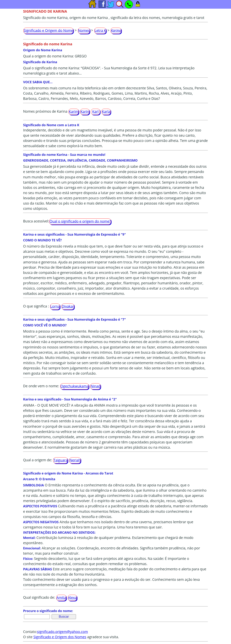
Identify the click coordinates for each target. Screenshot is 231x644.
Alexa (72, 598)
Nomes (84, 30)
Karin (85, 111)
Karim (74, 111)
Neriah (75, 460)
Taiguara (60, 460)
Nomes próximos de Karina (45, 111)
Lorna (55, 306)
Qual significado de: (39, 598)
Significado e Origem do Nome (48, 30)
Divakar (68, 306)
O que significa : (36, 306)
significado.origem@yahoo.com (62, 632)
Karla (106, 111)
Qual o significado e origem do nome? (80, 221)
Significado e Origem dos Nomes (60, 637)
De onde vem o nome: (41, 386)
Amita (61, 598)
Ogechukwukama (75, 386)
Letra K (100, 30)
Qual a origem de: (38, 460)
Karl (95, 111)
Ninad (95, 386)
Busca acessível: (36, 221)
